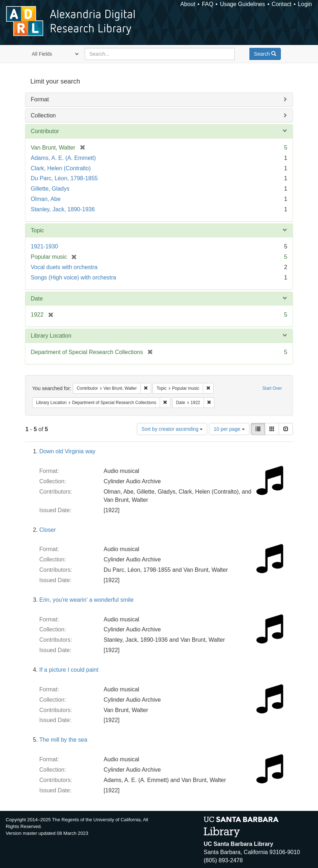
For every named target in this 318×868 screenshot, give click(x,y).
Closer (48, 530)
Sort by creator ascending (172, 429)
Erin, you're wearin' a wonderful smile (86, 600)
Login (305, 4)
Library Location (51, 336)
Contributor (45, 131)
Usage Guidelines (242, 4)
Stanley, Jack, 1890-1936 (63, 209)
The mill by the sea (63, 740)
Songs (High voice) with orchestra (73, 277)
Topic (37, 230)
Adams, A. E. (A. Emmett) (63, 158)
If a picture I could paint (69, 670)
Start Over (272, 388)
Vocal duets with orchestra (64, 267)
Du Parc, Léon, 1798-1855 (64, 178)
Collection (43, 115)
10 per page (229, 429)
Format (40, 99)
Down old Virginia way (67, 451)
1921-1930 (44, 246)
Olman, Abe (46, 199)
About (188, 4)
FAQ (208, 4)
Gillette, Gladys (50, 189)
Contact (281, 4)
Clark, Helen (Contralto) (61, 168)
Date (37, 299)
